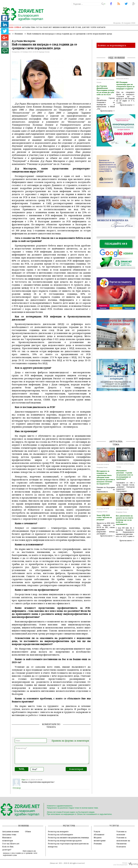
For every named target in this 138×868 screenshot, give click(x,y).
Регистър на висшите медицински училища (68, 838)
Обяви (28, 831)
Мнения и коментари (62, 27)
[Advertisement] (117, 419)
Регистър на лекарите (58, 831)
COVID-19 (18, 27)
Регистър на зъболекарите (60, 834)
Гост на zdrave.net (44, 27)
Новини (10, 27)
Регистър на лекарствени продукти (65, 841)
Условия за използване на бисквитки (123, 841)
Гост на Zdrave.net (11, 844)
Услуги (93, 27)
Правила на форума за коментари (70, 741)
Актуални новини (10, 831)
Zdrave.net (54, 863)
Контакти (101, 27)
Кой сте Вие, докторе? (80, 27)
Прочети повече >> (108, 111)
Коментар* (52, 755)
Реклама (98, 844)
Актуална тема (29, 27)
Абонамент (99, 834)
